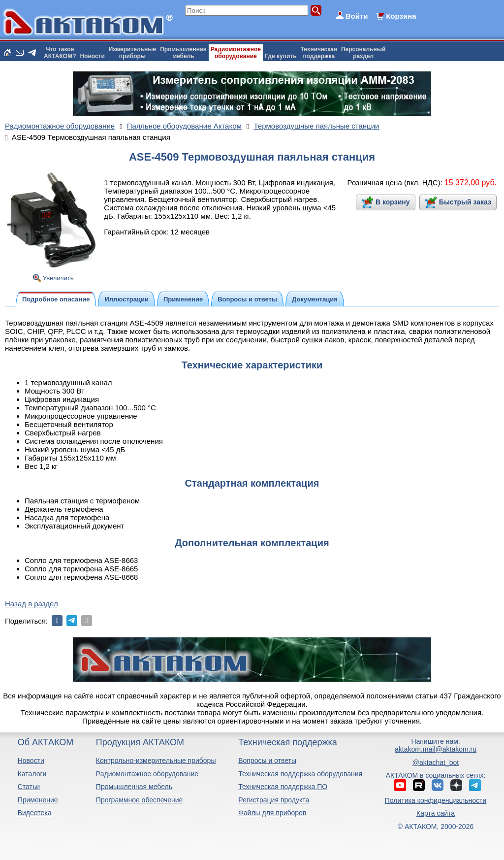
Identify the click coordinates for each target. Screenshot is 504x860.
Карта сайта (436, 813)
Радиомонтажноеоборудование (236, 53)
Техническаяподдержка (319, 53)
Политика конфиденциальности (436, 800)
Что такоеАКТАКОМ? (60, 53)
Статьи (29, 787)
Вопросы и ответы (267, 761)
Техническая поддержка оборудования (300, 774)
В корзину (393, 202)
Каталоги (32, 774)
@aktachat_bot (436, 762)
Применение (38, 800)
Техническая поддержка (288, 742)
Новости (93, 56)
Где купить (281, 56)
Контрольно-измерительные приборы (156, 761)
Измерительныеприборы (132, 53)
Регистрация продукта (274, 800)
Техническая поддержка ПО (283, 787)
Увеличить (58, 278)
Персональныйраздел (363, 53)
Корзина (401, 16)
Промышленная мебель (134, 787)
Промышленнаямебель (183, 53)
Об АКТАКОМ (46, 742)
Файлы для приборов (272, 813)
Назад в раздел (31, 604)
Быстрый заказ (465, 202)
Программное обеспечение (140, 800)
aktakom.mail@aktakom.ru (436, 749)
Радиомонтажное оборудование (147, 774)
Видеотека (35, 813)
